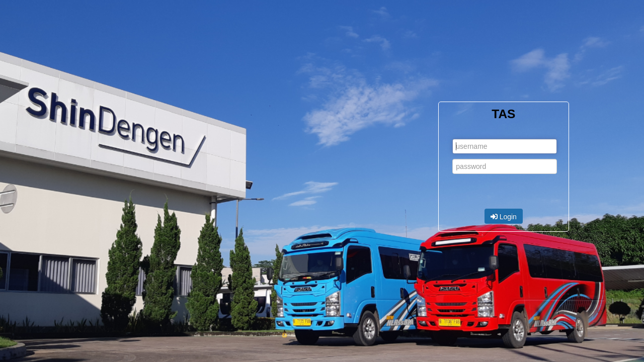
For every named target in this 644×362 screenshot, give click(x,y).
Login (504, 217)
